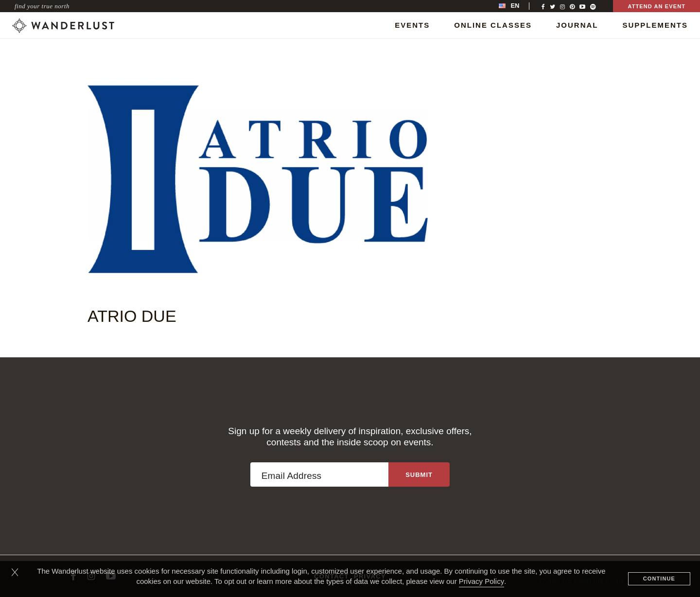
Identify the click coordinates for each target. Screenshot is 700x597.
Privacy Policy (481, 581)
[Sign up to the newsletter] (419, 474)
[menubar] (519, 6)
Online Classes (493, 25)
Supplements (655, 25)
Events (412, 25)
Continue (659, 579)
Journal (577, 25)
